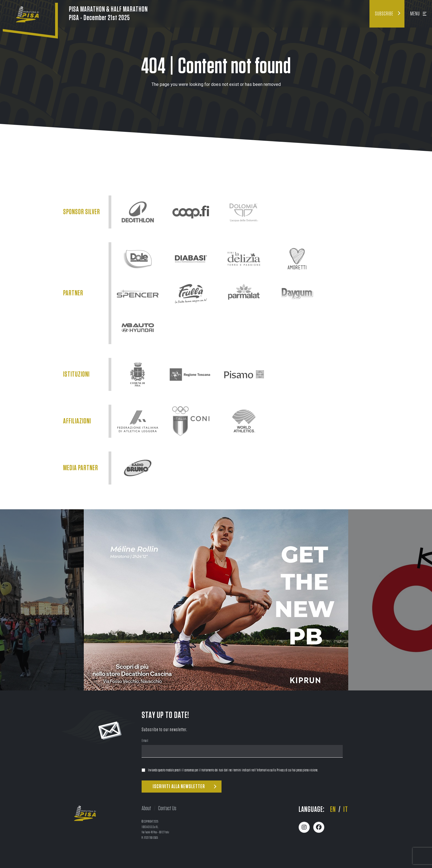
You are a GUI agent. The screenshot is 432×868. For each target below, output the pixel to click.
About (146, 808)
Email (145, 741)
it (346, 810)
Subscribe (384, 14)
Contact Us (167, 808)
